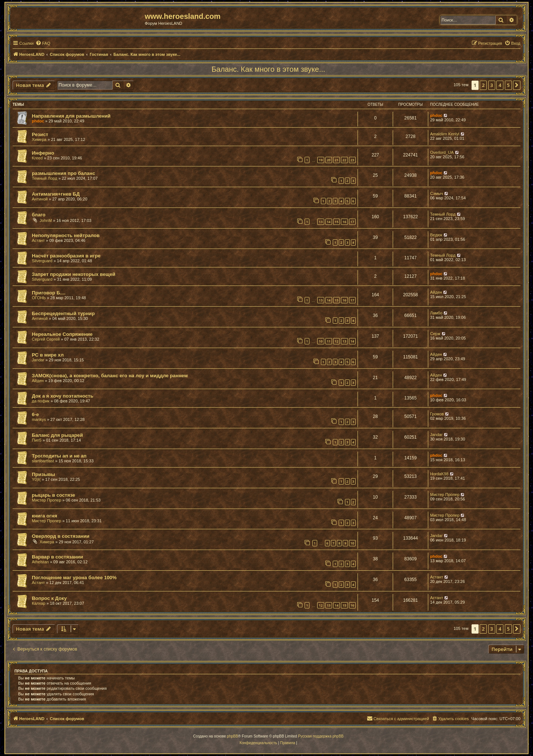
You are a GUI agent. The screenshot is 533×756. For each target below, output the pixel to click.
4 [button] (500, 85)
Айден (436, 292)
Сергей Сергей (46, 339)
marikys (39, 419)
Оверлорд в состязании (61, 536)
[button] (517, 85)
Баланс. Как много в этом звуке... (268, 69)
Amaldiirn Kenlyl (445, 134)
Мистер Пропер (46, 500)
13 (321, 222)
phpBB (232, 736)
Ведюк (436, 235)
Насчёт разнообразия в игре (66, 256)
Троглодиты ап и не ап (59, 456)
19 (321, 160)
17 (352, 222)
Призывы (43, 474)
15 (336, 222)
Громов (437, 414)
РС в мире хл (48, 355)
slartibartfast (43, 461)
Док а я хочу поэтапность (63, 396)
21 (336, 160)
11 (329, 341)
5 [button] (508, 85)
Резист (40, 134)
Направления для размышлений (71, 116)
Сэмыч (437, 193)
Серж (435, 334)
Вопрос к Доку (49, 598)
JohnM (46, 220)
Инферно (43, 153)
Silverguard (42, 261)
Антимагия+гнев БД (56, 194)
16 (344, 222)
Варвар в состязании (57, 557)
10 (321, 341)
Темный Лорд (45, 178)
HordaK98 (439, 474)
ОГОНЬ (39, 298)
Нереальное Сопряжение (62, 334)
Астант (38, 240)
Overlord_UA (442, 152)
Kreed (37, 158)
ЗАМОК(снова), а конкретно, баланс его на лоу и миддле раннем (110, 376)
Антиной (40, 199)
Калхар (39, 603)
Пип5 (37, 440)
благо (39, 215)
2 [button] (483, 85)
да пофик (41, 401)
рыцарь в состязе (53, 495)
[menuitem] (43, 43)
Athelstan (40, 562)
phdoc (38, 121)
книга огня (44, 516)
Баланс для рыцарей (57, 435)
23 (352, 160)
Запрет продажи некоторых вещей (74, 274)
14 (329, 222)
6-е (35, 414)
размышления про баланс (63, 173)
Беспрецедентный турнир (63, 313)
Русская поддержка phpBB (321, 736)
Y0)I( (36, 479)
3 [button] (492, 85)
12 (336, 341)
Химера (39, 139)
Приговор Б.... (49, 293)
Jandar (38, 360)
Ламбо (436, 313)
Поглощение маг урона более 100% (74, 578)
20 (329, 160)
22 (344, 160)
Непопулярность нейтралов (66, 235)
